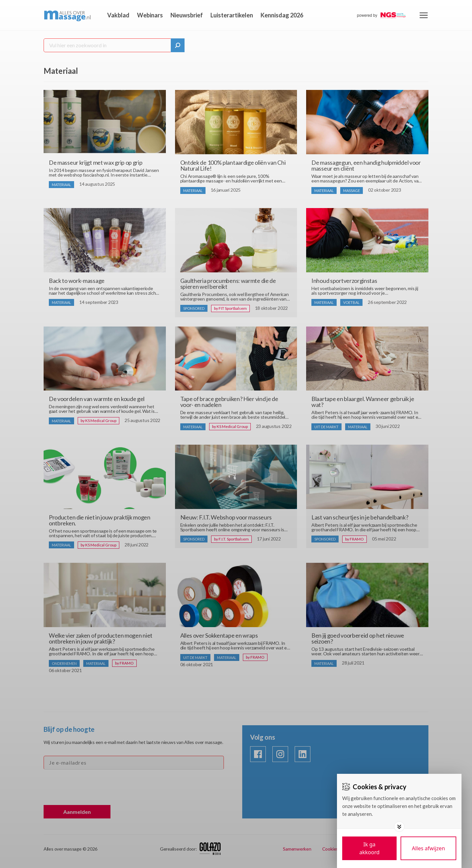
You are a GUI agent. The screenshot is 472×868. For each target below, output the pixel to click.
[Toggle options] (399, 827)
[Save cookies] (369, 848)
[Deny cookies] (428, 848)
